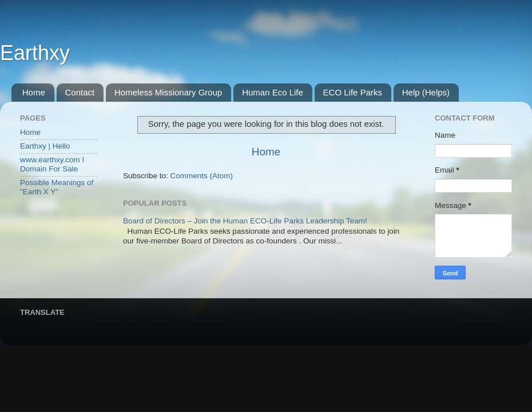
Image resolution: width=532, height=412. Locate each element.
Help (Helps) (426, 92)
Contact (80, 92)
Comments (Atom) (202, 176)
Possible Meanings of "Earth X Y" (57, 187)
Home (34, 92)
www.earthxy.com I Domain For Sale (52, 164)
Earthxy (35, 53)
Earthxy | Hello (45, 146)
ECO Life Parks (353, 92)
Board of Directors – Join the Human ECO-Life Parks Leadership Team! (245, 221)
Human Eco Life (273, 92)
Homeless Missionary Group (168, 92)
